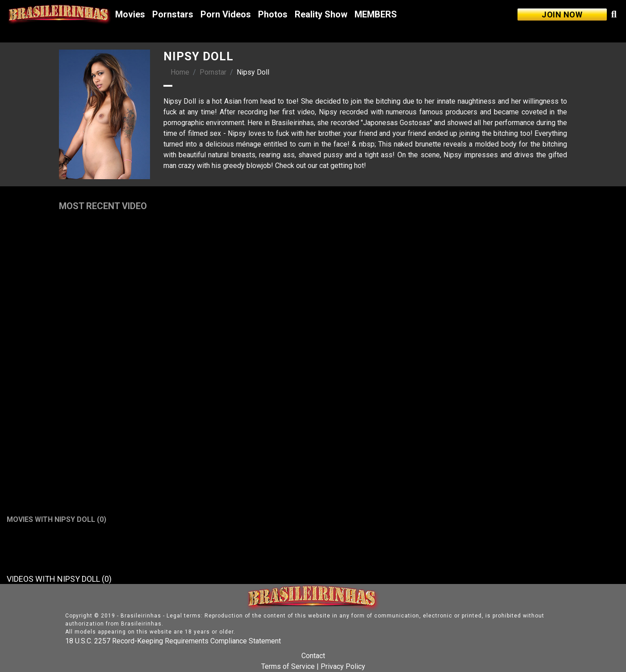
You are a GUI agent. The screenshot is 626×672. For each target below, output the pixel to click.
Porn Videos (226, 14)
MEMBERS (376, 14)
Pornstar (213, 72)
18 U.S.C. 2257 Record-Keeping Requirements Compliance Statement (173, 641)
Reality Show (321, 14)
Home (180, 72)
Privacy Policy (343, 666)
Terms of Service (288, 666)
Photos (273, 14)
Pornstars (173, 14)
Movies (130, 14)
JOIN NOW (562, 15)
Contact (313, 656)
